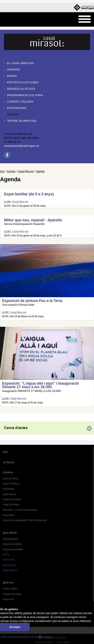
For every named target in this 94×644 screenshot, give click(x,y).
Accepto (15, 627)
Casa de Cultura (11, 479)
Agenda (13, 114)
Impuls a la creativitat (13, 549)
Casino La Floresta (12, 499)
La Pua (6, 555)
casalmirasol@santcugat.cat (21, 146)
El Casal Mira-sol (21, 63)
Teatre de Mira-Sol (22, 121)
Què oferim (10, 533)
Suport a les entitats (12, 544)
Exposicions (17, 108)
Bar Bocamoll (9, 565)
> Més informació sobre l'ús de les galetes (26, 637)
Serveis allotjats (21, 89)
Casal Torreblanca (11, 484)
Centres (11, 171)
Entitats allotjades (23, 82)
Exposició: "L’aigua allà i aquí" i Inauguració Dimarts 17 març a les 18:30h (40, 385)
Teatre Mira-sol (10, 570)
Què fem (8, 583)
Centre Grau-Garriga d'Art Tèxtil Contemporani (25, 520)
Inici (2, 171)
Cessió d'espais (10, 539)
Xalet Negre (9, 489)
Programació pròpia (12, 594)
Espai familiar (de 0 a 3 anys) (29, 194)
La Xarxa (8, 462)
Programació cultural (25, 95)
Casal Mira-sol (26, 171)
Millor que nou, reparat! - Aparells (33, 220)
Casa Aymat (9, 515)
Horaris (13, 70)
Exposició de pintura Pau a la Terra (32, 301)
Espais (12, 76)
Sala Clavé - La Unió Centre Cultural (20, 510)
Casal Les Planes (11, 505)
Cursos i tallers (20, 102)
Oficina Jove (9, 560)
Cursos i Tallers (10, 589)
